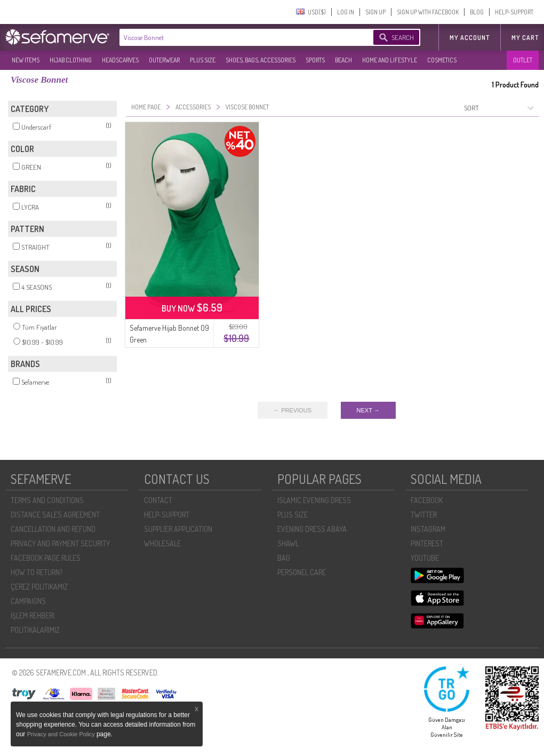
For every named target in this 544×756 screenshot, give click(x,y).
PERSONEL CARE (302, 572)
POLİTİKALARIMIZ (35, 630)
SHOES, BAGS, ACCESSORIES (261, 60)
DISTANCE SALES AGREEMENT (55, 515)
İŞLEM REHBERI (33, 615)
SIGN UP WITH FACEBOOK (428, 12)
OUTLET (523, 60)
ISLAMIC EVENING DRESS (314, 500)
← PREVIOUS (293, 410)
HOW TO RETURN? (37, 572)
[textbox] (236, 37)
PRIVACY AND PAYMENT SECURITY (60, 543)
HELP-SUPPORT (514, 12)
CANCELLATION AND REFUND (53, 529)
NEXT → (368, 410)
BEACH (343, 60)
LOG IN (346, 12)
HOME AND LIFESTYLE (390, 60)
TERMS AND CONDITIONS (47, 500)
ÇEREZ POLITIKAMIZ (39, 587)
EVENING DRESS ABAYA (312, 529)
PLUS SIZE (203, 60)
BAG (284, 558)
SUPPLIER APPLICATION (178, 529)
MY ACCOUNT (470, 38)
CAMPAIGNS (28, 601)
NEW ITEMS (26, 60)
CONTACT (158, 500)
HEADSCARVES (120, 60)
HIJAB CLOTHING (71, 60)
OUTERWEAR (164, 60)
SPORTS (315, 60)
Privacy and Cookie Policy (62, 734)
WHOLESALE (162, 543)
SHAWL (288, 543)
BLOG (477, 12)
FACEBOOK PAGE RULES (46, 558)
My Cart (525, 38)
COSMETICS (442, 60)
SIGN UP (375, 12)
